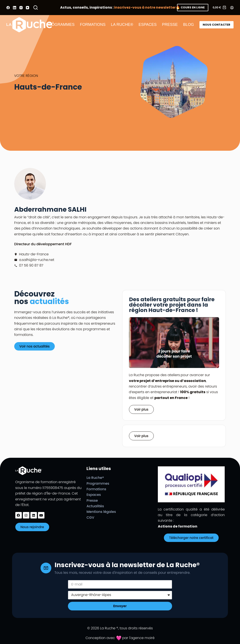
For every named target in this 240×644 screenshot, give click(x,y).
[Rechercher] (36, 8)
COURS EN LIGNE (193, 7)
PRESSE (170, 25)
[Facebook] (8, 8)
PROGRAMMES (60, 25)
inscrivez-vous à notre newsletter (145, 7)
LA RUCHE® (122, 25)
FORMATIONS (93, 25)
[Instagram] (21, 8)
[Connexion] (232, 8)
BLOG (188, 25)
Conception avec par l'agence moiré (120, 638)
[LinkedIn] (15, 8)
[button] (141, 436)
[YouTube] (27, 8)
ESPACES (148, 25)
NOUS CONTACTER (216, 25)
